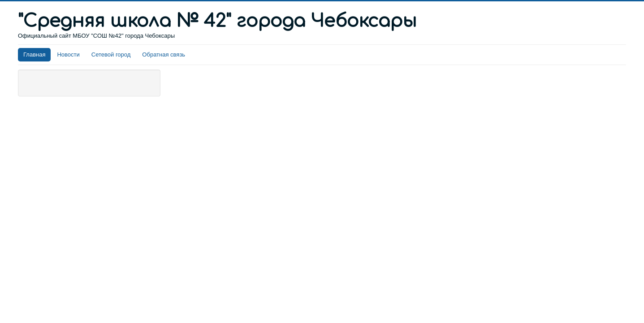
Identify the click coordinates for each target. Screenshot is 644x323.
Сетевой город (111, 55)
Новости (68, 55)
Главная (34, 55)
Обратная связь (164, 55)
